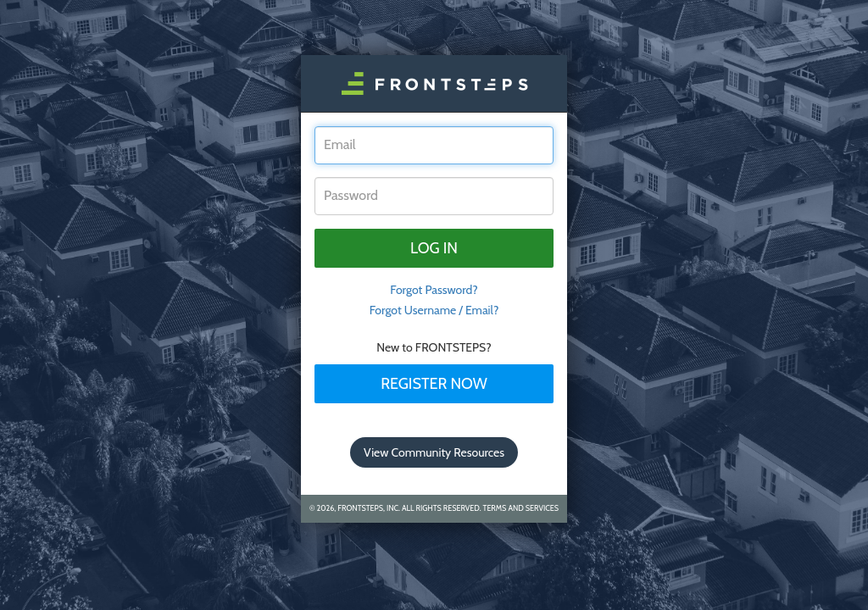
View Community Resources (434, 452)
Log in (434, 248)
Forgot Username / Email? (434, 310)
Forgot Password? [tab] (434, 290)
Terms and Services (521, 508)
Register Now (434, 384)
